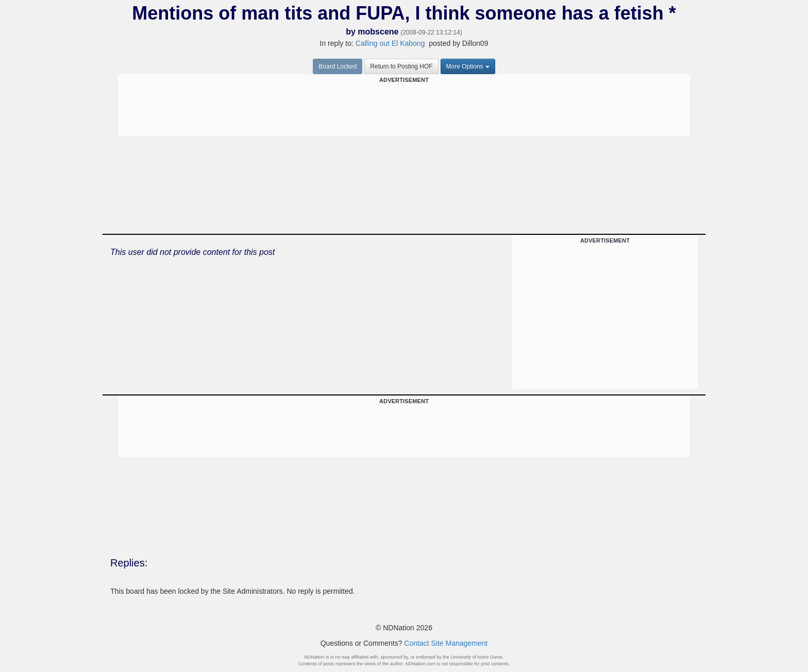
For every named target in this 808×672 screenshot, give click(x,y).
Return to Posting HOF (401, 66)
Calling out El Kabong (390, 43)
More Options (468, 66)
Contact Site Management (446, 643)
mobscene (378, 32)
